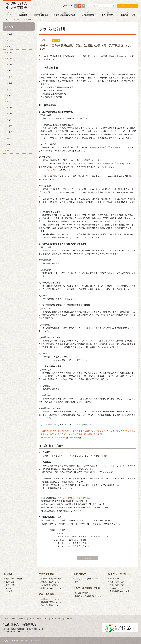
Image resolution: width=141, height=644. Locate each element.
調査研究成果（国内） (118, 582)
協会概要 (23, 14)
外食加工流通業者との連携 (65, 14)
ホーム (9, 14)
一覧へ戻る (87, 558)
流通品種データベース (49, 599)
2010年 (9, 132)
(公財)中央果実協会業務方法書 (54, 437)
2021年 (9, 65)
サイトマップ (127, 6)
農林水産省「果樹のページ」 (51, 602)
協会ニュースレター (117, 588)
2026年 (9, 34)
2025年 (9, 40)
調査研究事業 (115, 579)
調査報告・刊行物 (128, 14)
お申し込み (70, 619)
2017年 (9, 89)
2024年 (9, 47)
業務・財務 (10, 585)
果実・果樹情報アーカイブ (50, 605)
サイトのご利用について (39, 619)
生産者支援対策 (41, 14)
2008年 (9, 144)
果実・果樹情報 (108, 14)
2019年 (9, 77)
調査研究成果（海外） (118, 585)
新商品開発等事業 (82, 593)
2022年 (9, 59)
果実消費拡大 (88, 14)
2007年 (9, 151)
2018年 (9, 83)
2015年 (9, 101)
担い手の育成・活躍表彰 (49, 585)
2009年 (9, 138)
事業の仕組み (11, 582)
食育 (77, 582)
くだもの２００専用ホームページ (87, 579)
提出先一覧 (51, 170)
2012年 (9, 120)
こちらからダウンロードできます (72, 498)
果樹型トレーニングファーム (51, 588)
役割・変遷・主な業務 (14, 579)
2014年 (9, 108)
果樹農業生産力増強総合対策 (51, 579)
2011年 (9, 126)
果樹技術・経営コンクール (50, 582)
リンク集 (9, 591)
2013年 (9, 114)
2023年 (9, 53)
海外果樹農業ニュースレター (120, 591)
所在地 (8, 588)
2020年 (9, 71)
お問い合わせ (10, 619)
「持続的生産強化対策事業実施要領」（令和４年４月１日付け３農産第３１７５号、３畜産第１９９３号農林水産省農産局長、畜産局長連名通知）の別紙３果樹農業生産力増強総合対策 (87, 433)
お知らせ (16, 20)
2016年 (9, 95)
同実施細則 (74, 437)
